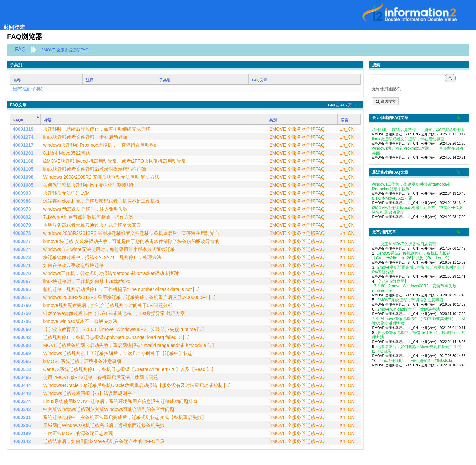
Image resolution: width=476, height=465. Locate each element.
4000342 (22, 409)
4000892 (22, 217)
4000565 (22, 361)
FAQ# (18, 120)
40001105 (23, 169)
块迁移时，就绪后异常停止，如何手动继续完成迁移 (418, 130)
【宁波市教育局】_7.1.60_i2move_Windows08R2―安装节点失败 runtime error (414, 286)
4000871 (22, 265)
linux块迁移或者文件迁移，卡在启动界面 (408, 139)
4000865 (22, 289)
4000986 (22, 201)
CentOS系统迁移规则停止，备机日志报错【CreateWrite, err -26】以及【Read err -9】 (412, 256)
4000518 (22, 369)
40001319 (23, 129)
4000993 (22, 193)
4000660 (22, 329)
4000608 (22, 345)
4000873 (22, 257)
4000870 (22, 273)
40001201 (23, 153)
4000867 (22, 281)
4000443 (22, 393)
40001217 (23, 145)
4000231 (22, 417)
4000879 (22, 225)
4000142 (22, 441)
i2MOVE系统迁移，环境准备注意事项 (410, 300)
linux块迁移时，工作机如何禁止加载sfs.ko (416, 361)
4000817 (22, 297)
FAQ (20, 50)
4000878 (22, 233)
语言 (345, 120)
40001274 (23, 137)
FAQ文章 (259, 80)
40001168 (23, 161)
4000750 (22, 313)
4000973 (22, 209)
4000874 (22, 249)
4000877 (22, 241)
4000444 (22, 385)
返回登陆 (14, 27)
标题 (48, 120)
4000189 (22, 433)
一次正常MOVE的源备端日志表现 (406, 244)
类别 (273, 120)
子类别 (165, 80)
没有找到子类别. (30, 89)
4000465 (22, 377)
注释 (90, 80)
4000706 (22, 321)
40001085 (23, 185)
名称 (17, 80)
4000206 (22, 425)
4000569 (22, 353)
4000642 (22, 337)
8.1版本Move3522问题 (392, 198)
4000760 (22, 305)
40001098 (23, 177)
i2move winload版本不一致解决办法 (408, 309)
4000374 (22, 401)
